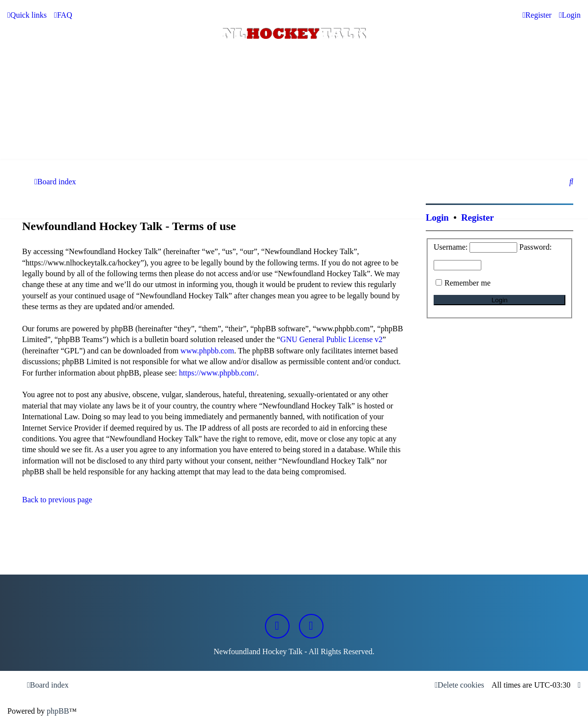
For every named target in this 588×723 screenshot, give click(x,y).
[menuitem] (63, 15)
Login (437, 217)
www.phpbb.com (207, 351)
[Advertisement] (294, 133)
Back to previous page (57, 500)
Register (477, 217)
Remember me (468, 283)
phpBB (58, 711)
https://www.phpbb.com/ (218, 373)
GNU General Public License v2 (331, 339)
